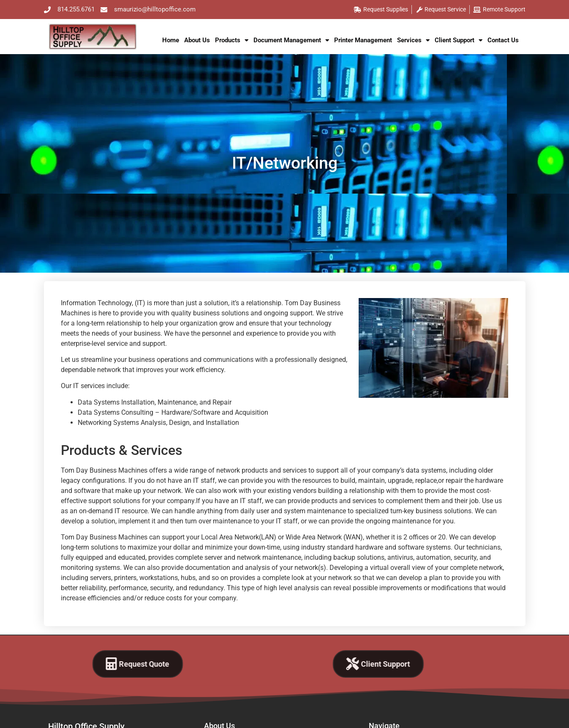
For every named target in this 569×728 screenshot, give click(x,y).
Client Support (459, 40)
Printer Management (363, 40)
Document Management (291, 40)
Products (232, 40)
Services (413, 40)
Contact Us (503, 40)
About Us (197, 40)
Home (171, 40)
